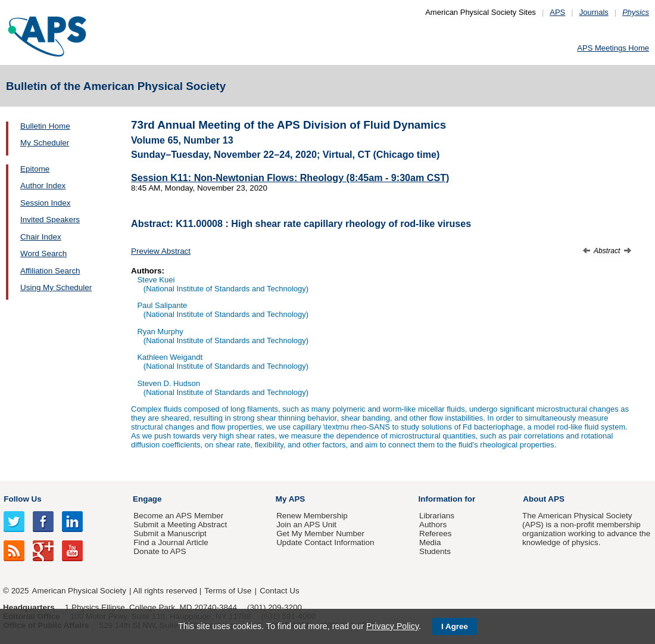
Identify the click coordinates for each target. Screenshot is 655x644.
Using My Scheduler (56, 287)
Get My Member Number (320, 533)
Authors (433, 525)
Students (435, 551)
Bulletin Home (45, 126)
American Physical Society (79, 591)
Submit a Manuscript (170, 533)
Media (430, 542)
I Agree (455, 626)
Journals (594, 12)
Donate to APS (160, 551)
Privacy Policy (392, 626)
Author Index (43, 186)
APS (557, 12)
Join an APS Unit (306, 525)
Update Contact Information (325, 542)
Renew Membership (312, 516)
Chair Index (41, 237)
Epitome (35, 169)
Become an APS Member (178, 516)
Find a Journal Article (171, 542)
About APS (544, 499)
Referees (436, 533)
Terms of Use (228, 591)
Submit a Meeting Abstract (180, 525)
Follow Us (22, 499)
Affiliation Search (50, 271)
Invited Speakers (50, 220)
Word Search (43, 253)
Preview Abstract (161, 251)
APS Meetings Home (613, 48)
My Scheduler (45, 143)
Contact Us (279, 591)
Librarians (437, 516)
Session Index (45, 203)
